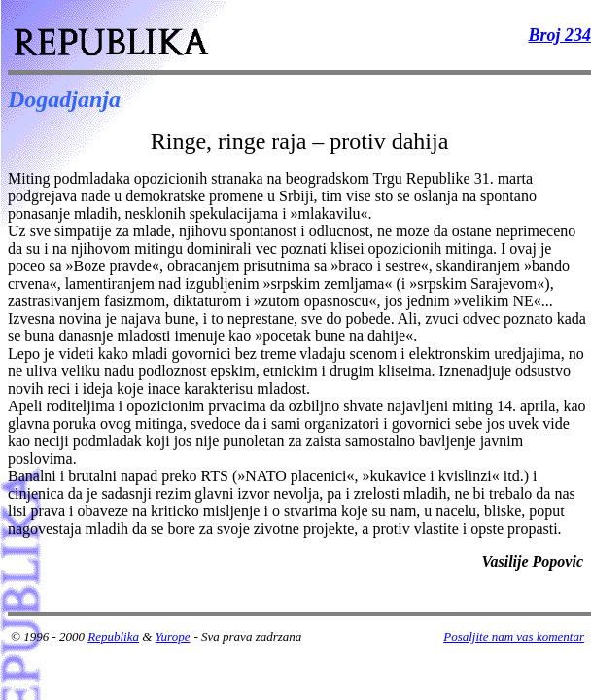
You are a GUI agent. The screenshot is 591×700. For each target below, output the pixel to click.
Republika (113, 636)
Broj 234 (559, 35)
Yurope (173, 636)
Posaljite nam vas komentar (514, 636)
